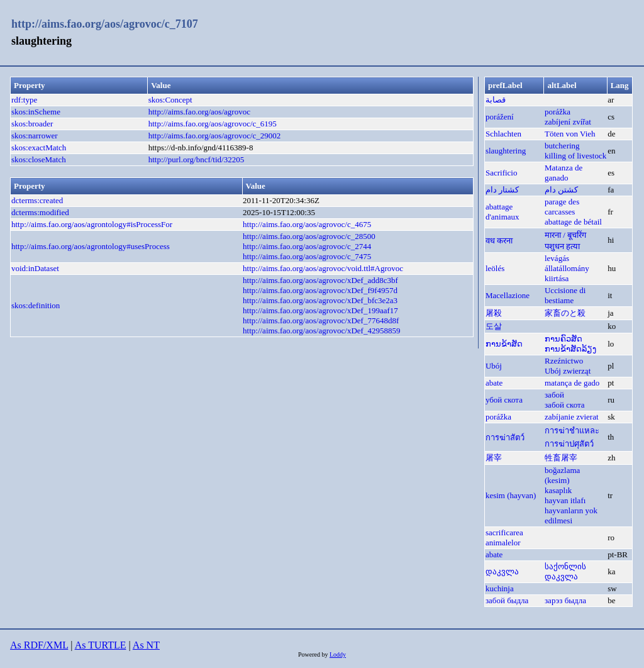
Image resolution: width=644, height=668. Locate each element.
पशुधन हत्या (562, 246)
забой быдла (507, 600)
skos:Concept (170, 100)
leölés (495, 268)
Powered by (314, 654)
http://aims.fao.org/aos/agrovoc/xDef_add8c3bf (320, 280)
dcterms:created (37, 200)
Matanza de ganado (563, 173)
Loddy (338, 654)
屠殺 (494, 313)
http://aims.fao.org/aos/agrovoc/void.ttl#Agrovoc (323, 268)
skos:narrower (35, 136)
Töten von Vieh (570, 134)
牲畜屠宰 (561, 458)
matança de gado (572, 383)
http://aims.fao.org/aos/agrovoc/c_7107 (105, 24)
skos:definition (36, 305)
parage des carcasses (562, 207)
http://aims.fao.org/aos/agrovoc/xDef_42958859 (321, 331)
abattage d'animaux (502, 212)
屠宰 (494, 458)
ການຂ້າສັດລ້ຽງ (570, 349)
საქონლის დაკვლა (565, 571)
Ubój (494, 366)
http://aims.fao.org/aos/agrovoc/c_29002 (215, 136)
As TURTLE (101, 645)
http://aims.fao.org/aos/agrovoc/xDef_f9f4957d (320, 290)
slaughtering (506, 151)
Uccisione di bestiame (565, 295)
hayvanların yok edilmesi (571, 515)
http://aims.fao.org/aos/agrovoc (199, 112)
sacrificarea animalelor (504, 537)
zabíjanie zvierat (572, 417)
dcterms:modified (40, 212)
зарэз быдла (565, 600)
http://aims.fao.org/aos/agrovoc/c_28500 (309, 236)
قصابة (496, 100)
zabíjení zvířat (568, 122)
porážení (500, 117)
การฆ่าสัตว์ (505, 437)
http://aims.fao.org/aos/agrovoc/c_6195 (213, 124)
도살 (494, 326)
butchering (562, 146)
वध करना (499, 241)
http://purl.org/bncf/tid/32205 (197, 159)
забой (554, 395)
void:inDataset (35, 268)
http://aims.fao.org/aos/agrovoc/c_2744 (307, 246)
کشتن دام (561, 190)
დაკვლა (502, 571)
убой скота (504, 400)
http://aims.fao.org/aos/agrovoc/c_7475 (307, 256)
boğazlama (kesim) (562, 475)
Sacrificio (502, 173)
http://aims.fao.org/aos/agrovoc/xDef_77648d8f (321, 320)
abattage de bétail (573, 222)
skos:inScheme (36, 112)
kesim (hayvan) (511, 495)
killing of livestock (575, 156)
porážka (558, 112)
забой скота (565, 405)
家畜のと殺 (565, 313)
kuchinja (500, 588)
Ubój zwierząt (568, 371)
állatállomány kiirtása (567, 273)
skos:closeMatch (39, 159)
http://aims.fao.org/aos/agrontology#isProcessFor (92, 224)
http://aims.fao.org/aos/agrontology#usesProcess (91, 246)
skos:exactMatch (39, 148)
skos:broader (32, 124)
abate (494, 383)
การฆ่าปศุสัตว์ (569, 444)
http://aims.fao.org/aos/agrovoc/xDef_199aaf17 (320, 310)
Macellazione (508, 295)
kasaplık (558, 490)
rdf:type (24, 100)
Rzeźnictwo (564, 361)
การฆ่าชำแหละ (572, 431)
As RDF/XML (39, 645)
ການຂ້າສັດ (504, 344)
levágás (557, 258)
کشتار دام (502, 190)
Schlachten (503, 134)
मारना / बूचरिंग (565, 235)
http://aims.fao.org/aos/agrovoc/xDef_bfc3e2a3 (320, 300)
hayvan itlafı (565, 500)
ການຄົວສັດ (563, 339)
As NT (146, 645)
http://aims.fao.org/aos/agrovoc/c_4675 (307, 224)
